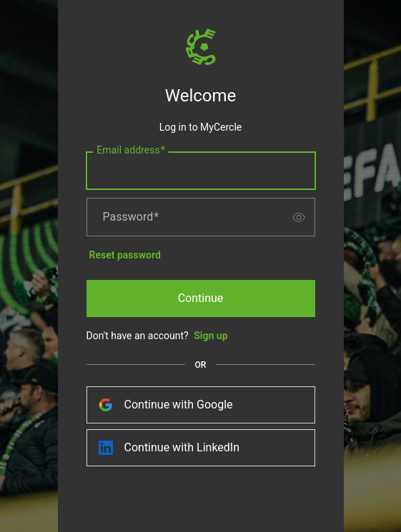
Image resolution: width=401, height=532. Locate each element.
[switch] (299, 217)
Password (131, 217)
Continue (201, 298)
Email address (130, 151)
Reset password (125, 255)
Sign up (211, 336)
